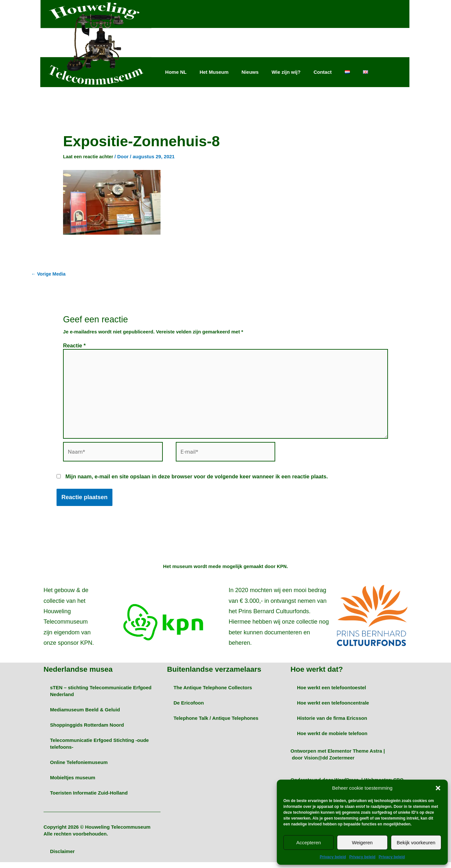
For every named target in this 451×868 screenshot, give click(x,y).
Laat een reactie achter (90, 156)
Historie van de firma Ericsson (332, 724)
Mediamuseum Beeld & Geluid (85, 715)
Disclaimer (62, 857)
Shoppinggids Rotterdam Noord (87, 731)
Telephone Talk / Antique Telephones (216, 724)
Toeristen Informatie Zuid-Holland (89, 799)
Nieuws (250, 72)
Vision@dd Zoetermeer (331, 764)
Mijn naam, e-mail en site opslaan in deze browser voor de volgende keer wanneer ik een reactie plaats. (197, 483)
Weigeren (362, 842)
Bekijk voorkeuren (416, 842)
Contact (323, 72)
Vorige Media (49, 274)
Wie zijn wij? (286, 72)
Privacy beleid (333, 857)
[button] (438, 788)
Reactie (74, 346)
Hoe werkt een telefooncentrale (333, 709)
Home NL (176, 72)
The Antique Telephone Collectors (213, 693)
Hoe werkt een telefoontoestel (332, 693)
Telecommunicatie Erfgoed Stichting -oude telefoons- (99, 749)
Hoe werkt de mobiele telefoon (332, 739)
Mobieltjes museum (73, 783)
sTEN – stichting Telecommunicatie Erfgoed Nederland (101, 697)
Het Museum (214, 72)
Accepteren (309, 842)
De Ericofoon (189, 709)
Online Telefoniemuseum (79, 768)
